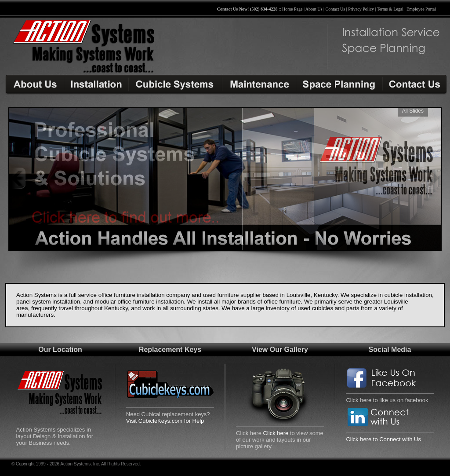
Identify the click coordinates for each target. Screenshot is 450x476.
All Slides (413, 111)
